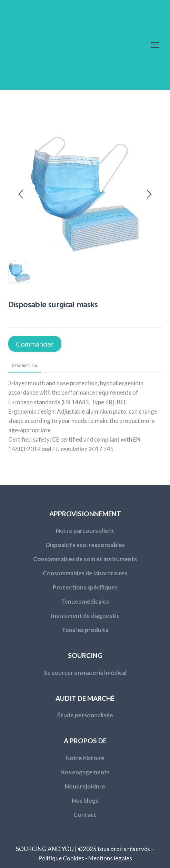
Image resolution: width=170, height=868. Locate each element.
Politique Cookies (61, 858)
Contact (85, 815)
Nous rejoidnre (85, 786)
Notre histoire (85, 758)
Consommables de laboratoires (85, 573)
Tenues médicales (85, 601)
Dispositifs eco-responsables (85, 545)
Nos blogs (85, 800)
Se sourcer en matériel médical (85, 673)
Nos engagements (85, 772)
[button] (35, 344)
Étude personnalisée (85, 715)
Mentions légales (110, 858)
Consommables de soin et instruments (85, 559)
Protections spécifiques (85, 587)
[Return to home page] (53, 45)
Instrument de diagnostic (85, 616)
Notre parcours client (85, 531)
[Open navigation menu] (155, 45)
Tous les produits (85, 630)
